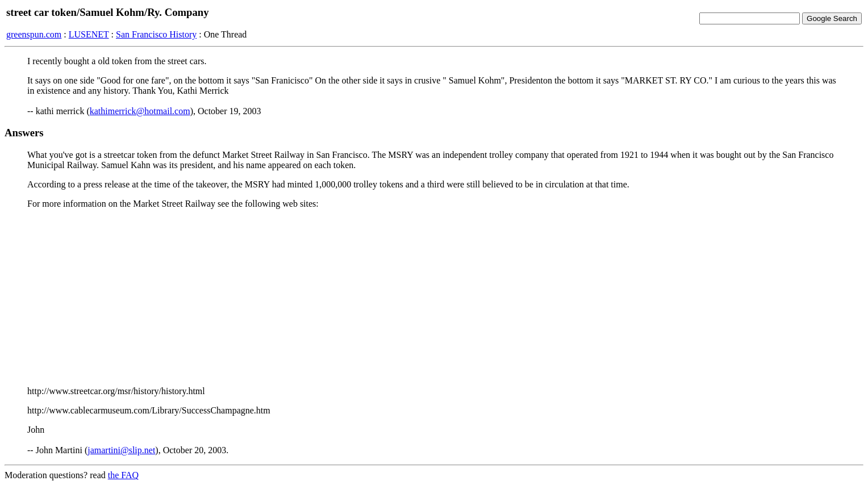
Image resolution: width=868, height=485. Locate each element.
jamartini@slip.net (121, 450)
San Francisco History (156, 34)
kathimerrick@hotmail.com (140, 111)
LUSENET (89, 34)
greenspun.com (34, 34)
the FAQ (123, 475)
